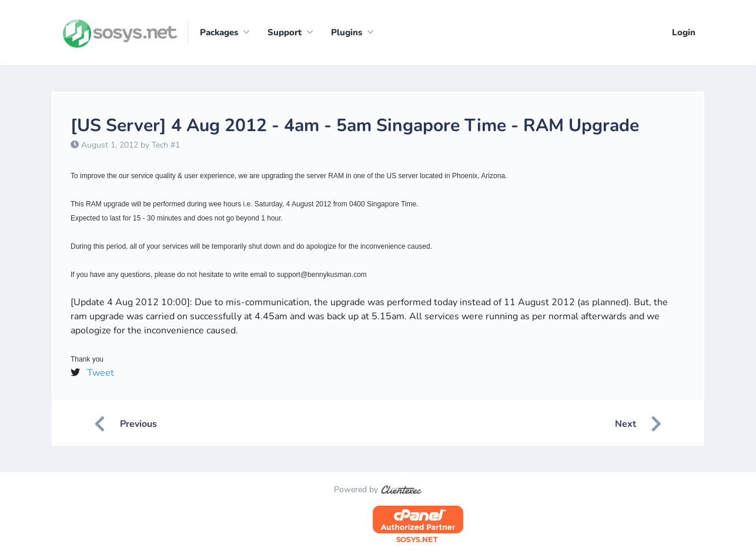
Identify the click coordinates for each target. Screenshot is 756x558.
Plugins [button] (347, 32)
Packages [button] (219, 32)
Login (684, 32)
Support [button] (285, 32)
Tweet (101, 373)
